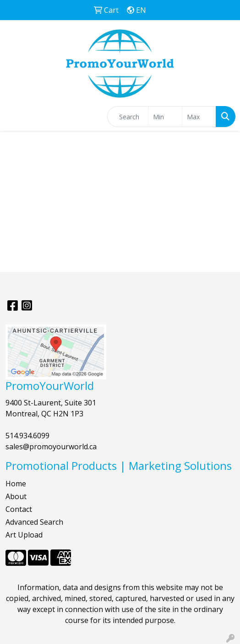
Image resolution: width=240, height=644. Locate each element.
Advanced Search (34, 522)
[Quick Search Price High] (199, 117)
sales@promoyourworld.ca (51, 447)
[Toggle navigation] (14, 117)
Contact (19, 509)
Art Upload (24, 535)
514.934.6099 (27, 436)
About (16, 496)
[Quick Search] (128, 117)
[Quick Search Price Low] (165, 117)
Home (16, 484)
